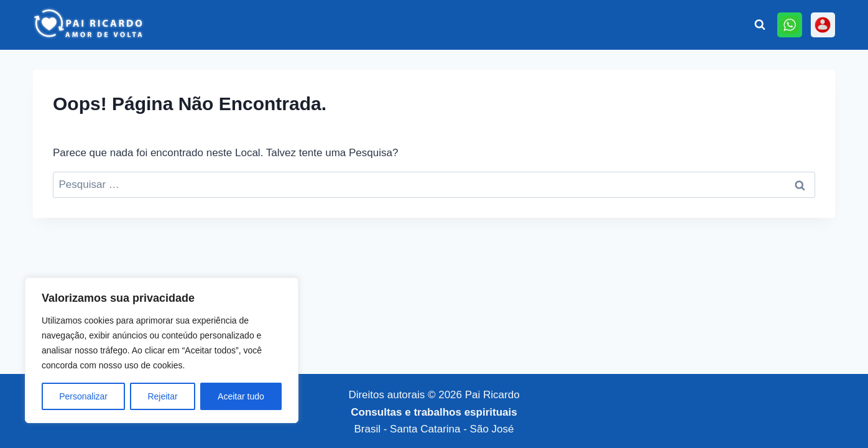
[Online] (789, 25)
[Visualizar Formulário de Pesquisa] (760, 25)
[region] (162, 350)
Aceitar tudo (241, 396)
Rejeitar (162, 396)
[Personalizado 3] (823, 25)
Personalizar (83, 396)
